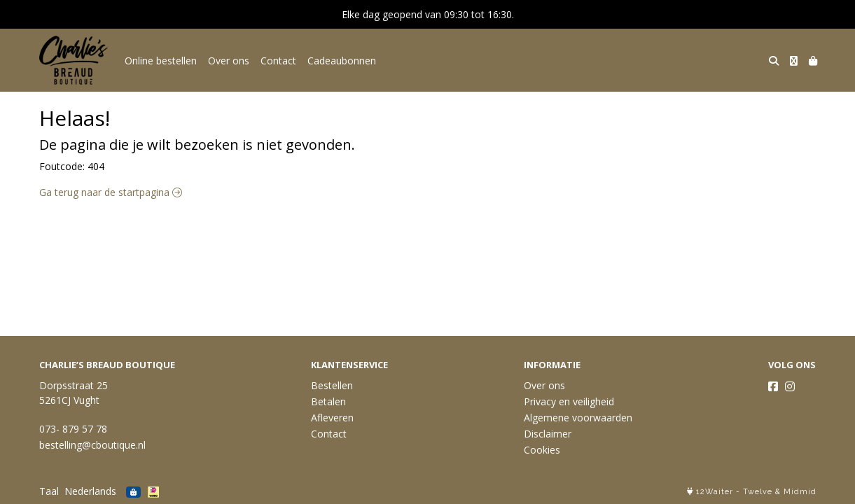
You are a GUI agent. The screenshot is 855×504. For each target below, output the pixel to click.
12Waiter (715, 492)
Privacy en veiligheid (569, 401)
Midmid (800, 492)
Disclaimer (548, 434)
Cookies (542, 450)
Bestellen (332, 385)
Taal (49, 491)
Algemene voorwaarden (578, 418)
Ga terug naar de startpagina (111, 192)
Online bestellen (161, 61)
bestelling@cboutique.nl (92, 445)
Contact (278, 61)
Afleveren (332, 418)
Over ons (229, 61)
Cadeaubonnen (342, 61)
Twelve (758, 492)
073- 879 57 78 (73, 429)
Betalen (328, 401)
